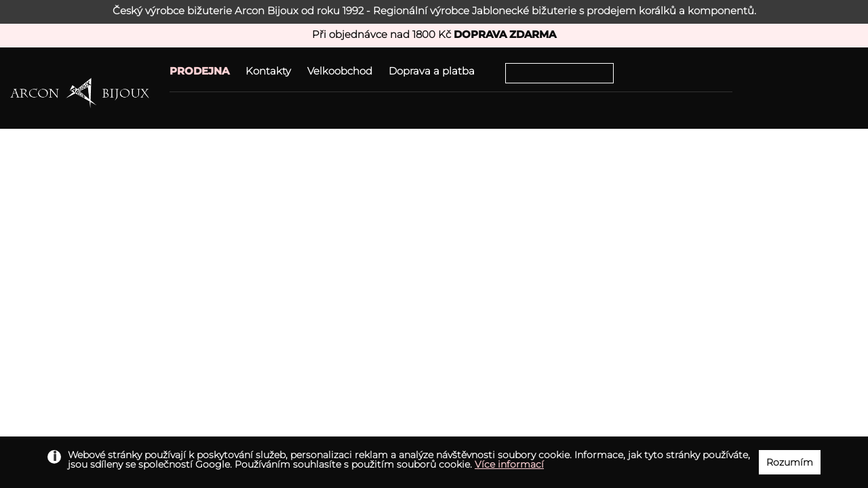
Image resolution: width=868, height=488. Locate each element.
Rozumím (790, 462)
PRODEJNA (199, 71)
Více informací (509, 464)
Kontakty (268, 71)
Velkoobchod (340, 71)
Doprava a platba (432, 71)
